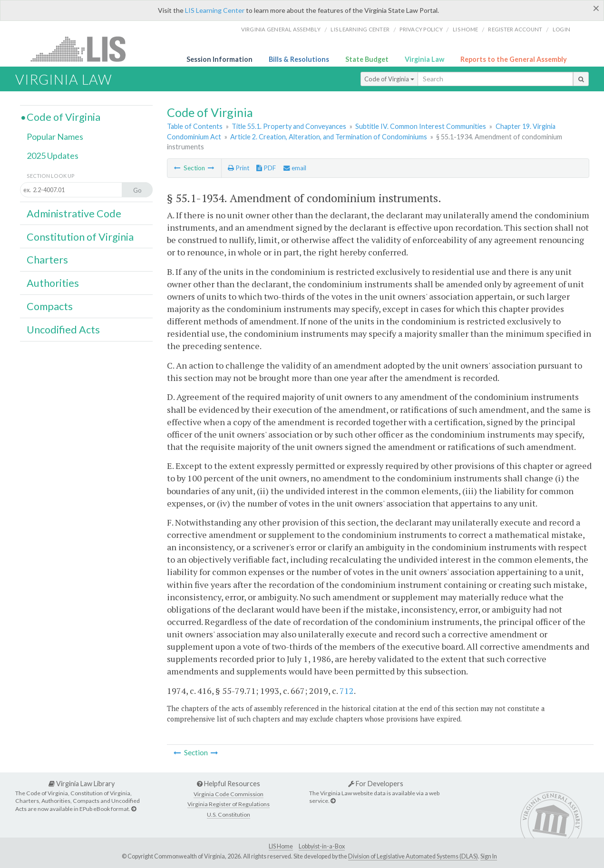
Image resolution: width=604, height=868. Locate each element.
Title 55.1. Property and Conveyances (289, 126)
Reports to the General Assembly (514, 59)
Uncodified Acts (63, 330)
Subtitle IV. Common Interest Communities (421, 126)
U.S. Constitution (229, 814)
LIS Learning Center (215, 10)
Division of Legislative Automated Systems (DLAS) (413, 856)
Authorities (53, 283)
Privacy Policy (421, 29)
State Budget (367, 59)
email (295, 168)
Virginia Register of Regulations (229, 804)
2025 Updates (53, 156)
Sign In (489, 856)
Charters (47, 260)
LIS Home (281, 846)
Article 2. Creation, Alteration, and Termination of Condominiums (329, 137)
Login (561, 29)
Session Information (219, 59)
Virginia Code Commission (229, 794)
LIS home (465, 29)
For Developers (376, 784)
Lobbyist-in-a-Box (322, 846)
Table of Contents (195, 126)
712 (347, 691)
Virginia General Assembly (281, 29)
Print (239, 168)
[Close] (596, 8)
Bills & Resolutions (299, 59)
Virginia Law (424, 59)
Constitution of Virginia (80, 237)
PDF (266, 168)
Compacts (50, 306)
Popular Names (55, 137)
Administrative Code (74, 214)
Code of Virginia (389, 79)
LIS (83, 49)
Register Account (515, 29)
